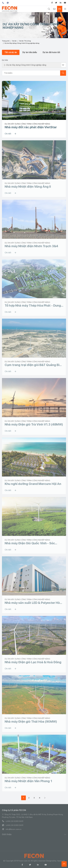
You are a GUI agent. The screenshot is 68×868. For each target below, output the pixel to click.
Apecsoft (61, 862)
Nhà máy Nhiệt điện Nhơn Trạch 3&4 (31, 246)
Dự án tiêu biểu (30, 52)
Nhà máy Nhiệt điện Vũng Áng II (28, 187)
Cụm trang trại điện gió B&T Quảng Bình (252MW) (34, 365)
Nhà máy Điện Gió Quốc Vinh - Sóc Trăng (30, 543)
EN (60, 9)
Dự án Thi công (25, 41)
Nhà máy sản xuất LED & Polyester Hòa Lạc (33, 603)
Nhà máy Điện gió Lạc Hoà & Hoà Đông (33, 662)
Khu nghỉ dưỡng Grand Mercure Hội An (33, 484)
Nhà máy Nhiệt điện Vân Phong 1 (28, 781)
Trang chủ (6, 41)
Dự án (14, 41)
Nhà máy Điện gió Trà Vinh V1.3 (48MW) (34, 424)
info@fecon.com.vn (12, 830)
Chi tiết (11, 134)
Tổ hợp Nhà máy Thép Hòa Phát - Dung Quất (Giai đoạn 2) (33, 306)
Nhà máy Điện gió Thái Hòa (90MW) (31, 722)
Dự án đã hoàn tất (51, 52)
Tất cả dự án (11, 52)
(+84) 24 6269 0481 (13, 822)
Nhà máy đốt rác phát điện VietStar (31, 127)
